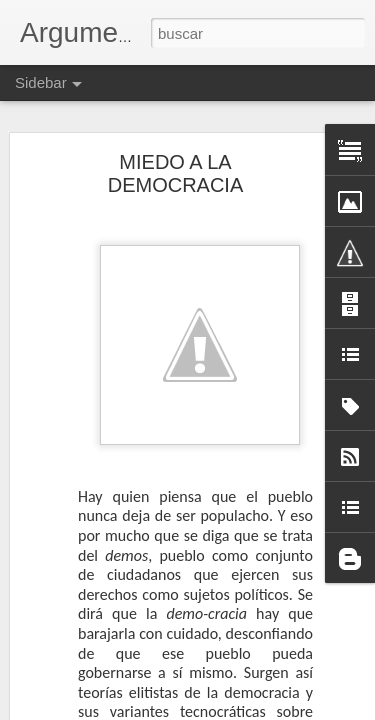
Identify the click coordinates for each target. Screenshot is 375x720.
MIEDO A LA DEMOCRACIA (176, 173)
